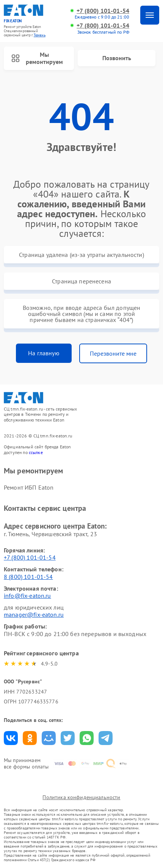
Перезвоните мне (113, 353)
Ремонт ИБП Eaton (29, 487)
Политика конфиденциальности (81, 797)
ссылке (36, 452)
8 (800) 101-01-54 (28, 577)
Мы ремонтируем (37, 58)
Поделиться (11, 738)
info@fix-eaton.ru (27, 596)
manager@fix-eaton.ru (34, 614)
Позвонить (117, 58)
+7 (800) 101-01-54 (103, 11)
